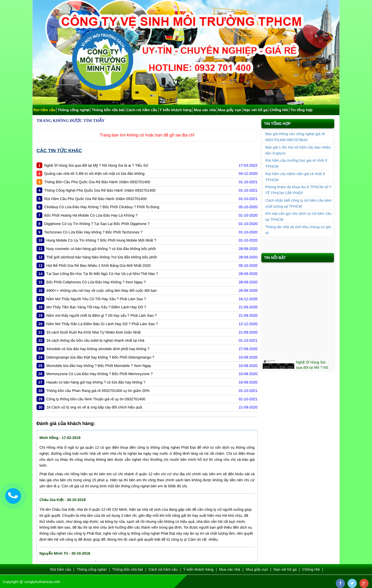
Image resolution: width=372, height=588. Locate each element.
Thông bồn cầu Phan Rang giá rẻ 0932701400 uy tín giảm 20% (98, 391)
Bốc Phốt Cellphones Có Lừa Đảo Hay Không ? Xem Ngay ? (96, 282)
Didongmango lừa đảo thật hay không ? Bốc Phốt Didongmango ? (100, 357)
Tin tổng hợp (301, 110)
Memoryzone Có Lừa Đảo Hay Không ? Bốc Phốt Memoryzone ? (99, 374)
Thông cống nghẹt (74, 110)
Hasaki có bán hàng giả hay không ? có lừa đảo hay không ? (96, 382)
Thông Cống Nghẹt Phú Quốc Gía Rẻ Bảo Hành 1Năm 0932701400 (100, 190)
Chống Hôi (279, 110)
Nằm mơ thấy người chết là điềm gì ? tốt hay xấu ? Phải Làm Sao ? (101, 315)
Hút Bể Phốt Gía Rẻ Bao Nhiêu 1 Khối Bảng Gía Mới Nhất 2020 (98, 265)
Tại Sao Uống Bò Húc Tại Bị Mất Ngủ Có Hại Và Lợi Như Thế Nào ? (102, 274)
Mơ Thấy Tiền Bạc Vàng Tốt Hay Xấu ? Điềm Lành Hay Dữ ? (96, 307)
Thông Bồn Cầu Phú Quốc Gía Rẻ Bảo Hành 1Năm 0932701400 (97, 182)
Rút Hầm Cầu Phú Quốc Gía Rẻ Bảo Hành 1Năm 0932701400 (95, 199)
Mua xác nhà (205, 110)
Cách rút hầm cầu (142, 110)
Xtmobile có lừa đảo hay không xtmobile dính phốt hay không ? (98, 349)
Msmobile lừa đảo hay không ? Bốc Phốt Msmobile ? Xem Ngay (99, 366)
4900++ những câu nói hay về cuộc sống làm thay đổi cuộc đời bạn (101, 290)
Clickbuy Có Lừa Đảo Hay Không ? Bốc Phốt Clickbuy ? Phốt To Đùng (102, 207)
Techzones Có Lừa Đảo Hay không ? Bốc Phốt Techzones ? (93, 232)
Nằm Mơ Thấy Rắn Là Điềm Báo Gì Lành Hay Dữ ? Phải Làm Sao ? (102, 324)
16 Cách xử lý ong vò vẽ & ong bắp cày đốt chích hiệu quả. (95, 407)
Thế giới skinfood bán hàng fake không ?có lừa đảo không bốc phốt (101, 257)
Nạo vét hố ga (256, 110)
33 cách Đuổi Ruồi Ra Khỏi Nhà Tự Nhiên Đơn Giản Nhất (93, 332)
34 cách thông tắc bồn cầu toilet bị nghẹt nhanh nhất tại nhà (95, 340)
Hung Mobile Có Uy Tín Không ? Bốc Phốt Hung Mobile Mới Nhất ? (101, 240)
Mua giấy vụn (230, 110)
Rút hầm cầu (44, 110)
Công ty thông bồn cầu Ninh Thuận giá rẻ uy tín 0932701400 (96, 399)
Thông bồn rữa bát (108, 110)
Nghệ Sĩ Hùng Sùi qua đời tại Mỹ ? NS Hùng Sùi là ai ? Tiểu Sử (96, 165)
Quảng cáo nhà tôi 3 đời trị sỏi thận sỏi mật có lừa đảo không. (95, 173)
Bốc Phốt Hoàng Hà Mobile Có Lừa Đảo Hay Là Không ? (91, 215)
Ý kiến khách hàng (176, 110)
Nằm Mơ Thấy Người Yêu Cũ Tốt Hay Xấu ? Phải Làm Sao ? (96, 299)
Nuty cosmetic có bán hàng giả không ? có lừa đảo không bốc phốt (101, 249)
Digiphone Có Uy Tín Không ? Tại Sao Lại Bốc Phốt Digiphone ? (97, 224)
